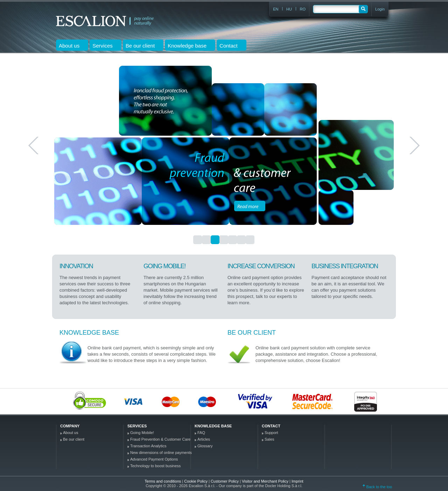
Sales (269, 439)
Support (271, 433)
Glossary (205, 446)
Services (137, 426)
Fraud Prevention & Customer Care (160, 439)
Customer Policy (225, 481)
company (70, 426)
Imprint (297, 481)
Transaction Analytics (148, 446)
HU (289, 9)
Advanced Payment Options (154, 459)
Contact (271, 426)
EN (276, 9)
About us (71, 433)
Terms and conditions (163, 481)
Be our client (252, 333)
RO (303, 9)
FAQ (201, 433)
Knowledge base (89, 333)
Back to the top (377, 487)
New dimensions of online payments (161, 453)
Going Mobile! (142, 433)
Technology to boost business (155, 466)
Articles (204, 439)
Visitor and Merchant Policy (266, 481)
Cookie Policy (196, 481)
